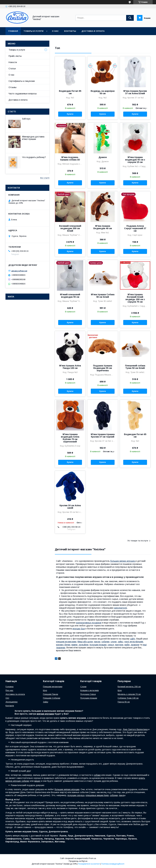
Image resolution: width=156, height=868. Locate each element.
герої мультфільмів (134, 642)
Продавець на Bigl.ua (78, 861)
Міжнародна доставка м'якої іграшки (33, 138)
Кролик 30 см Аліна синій (70, 507)
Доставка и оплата (93, 31)
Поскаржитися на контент (89, 864)
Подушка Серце (88, 694)
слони (114, 642)
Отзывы (12, 87)
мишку (37, 781)
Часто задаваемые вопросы (23, 94)
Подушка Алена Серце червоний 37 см (135, 228)
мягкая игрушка (45, 714)
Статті (12, 112)
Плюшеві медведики (53, 687)
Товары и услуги (33, 31)
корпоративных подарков (89, 623)
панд (121, 795)
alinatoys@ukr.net (19, 271)
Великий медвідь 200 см (129, 687)
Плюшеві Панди (51, 694)
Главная (13, 31)
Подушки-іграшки (89, 698)
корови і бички (63, 645)
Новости (13, 62)
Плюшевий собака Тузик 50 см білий (135, 367)
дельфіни (83, 645)
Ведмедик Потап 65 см (70, 92)
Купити (70, 114)
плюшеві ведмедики (66, 642)
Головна (9, 687)
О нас (55, 31)
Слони (83, 687)
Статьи (12, 69)
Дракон (103, 157)
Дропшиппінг (12, 702)
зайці (120, 642)
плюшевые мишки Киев (97, 795)
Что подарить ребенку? (34, 157)
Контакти (10, 706)
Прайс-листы (15, 56)
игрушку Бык (79, 629)
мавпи (74, 645)
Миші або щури (85, 642)
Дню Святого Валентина (135, 729)
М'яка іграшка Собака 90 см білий (103, 296)
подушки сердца (76, 795)
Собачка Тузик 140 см (128, 698)
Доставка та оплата (15, 694)
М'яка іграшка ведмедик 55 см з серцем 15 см (135, 160)
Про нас (9, 690)
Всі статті (45, 178)
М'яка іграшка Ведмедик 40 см (103, 227)
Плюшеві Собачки (52, 698)
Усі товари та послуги (138, 541)
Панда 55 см (124, 702)
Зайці (46, 702)
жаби (127, 645)
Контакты (70, 31)
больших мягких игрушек (123, 561)
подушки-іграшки (98, 645)
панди (97, 642)
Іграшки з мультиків (90, 690)
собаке (97, 775)
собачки (105, 642)
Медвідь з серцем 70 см (129, 694)
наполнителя (120, 608)
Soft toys (26, 119)
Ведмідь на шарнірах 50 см (103, 92)
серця (111, 645)
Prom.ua (92, 858)
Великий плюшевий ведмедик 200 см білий (70, 228)
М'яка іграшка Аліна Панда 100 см (70, 367)
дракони (135, 645)
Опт (7, 698)
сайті (133, 639)
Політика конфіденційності (113, 864)
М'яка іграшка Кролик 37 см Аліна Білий (135, 92)
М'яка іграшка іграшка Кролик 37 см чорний (103, 436)
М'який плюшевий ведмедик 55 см (70, 296)
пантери (119, 645)
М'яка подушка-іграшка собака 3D (70, 158)
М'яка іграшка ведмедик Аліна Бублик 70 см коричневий (70, 438)
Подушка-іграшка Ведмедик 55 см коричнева (103, 368)
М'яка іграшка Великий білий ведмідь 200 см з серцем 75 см (135, 298)
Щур (45, 690)
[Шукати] (130, 18)
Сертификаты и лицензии (22, 81)
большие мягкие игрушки (67, 789)
